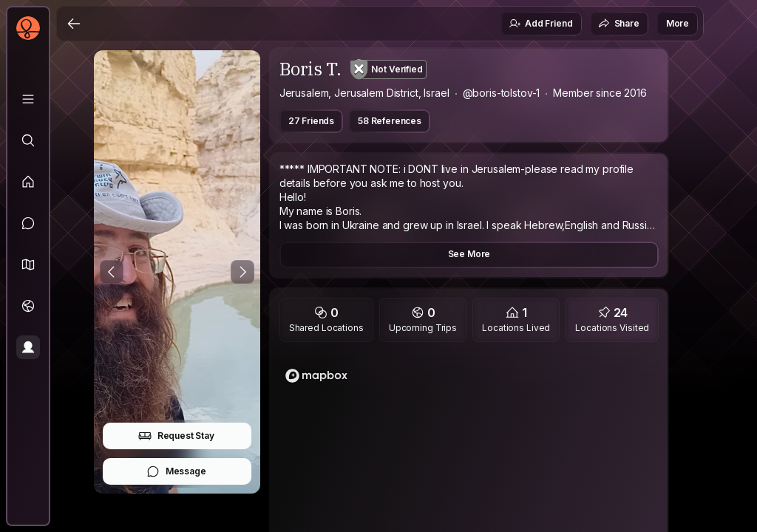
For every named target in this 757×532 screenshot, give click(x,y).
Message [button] (176, 471)
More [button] (678, 23)
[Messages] (28, 223)
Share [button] (619, 24)
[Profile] (28, 347)
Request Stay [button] (176, 436)
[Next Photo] (242, 272)
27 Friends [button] (311, 121)
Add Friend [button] (540, 24)
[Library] (28, 99)
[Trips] (28, 306)
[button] (28, 265)
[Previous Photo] (112, 272)
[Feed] (28, 182)
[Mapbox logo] (316, 376)
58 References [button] (390, 121)
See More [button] (469, 254)
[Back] (74, 24)
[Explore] (28, 140)
